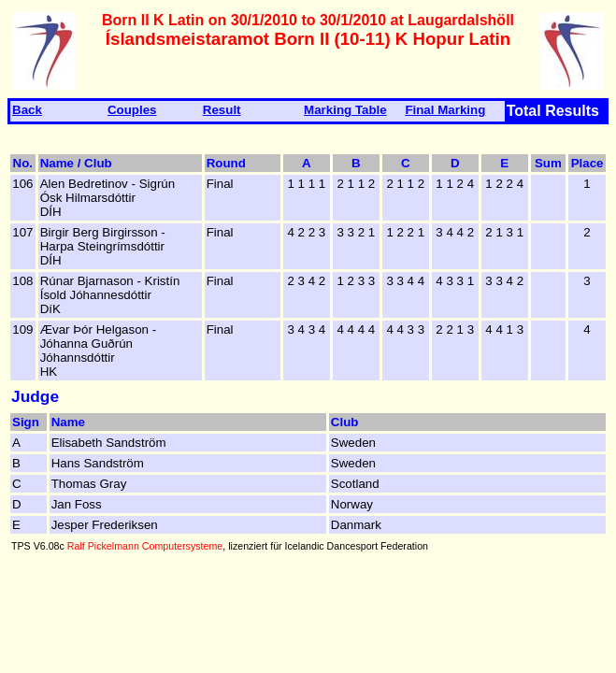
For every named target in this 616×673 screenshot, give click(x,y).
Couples (132, 110)
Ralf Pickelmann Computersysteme (145, 546)
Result (222, 110)
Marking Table (345, 110)
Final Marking (445, 110)
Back (27, 110)
